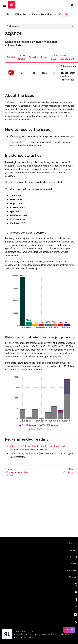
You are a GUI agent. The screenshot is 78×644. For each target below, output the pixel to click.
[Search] (73, 5)
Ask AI (69, 630)
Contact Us (72, 557)
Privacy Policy (20, 631)
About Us (73, 543)
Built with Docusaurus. (24, 638)
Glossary (73, 577)
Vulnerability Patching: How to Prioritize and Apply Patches (39, 446)
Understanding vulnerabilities (24, 454)
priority (11, 57)
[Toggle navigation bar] (4, 5)
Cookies (33, 631)
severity (33, 57)
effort (44, 57)
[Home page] (8, 14)
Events (74, 564)
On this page (13, 26)
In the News (72, 570)
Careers (74, 550)
